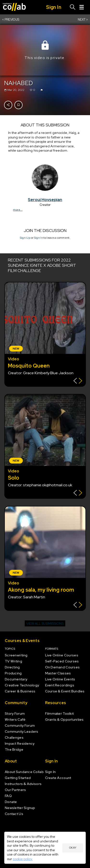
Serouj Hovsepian (45, 200)
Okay (73, 848)
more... (18, 210)
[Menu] (82, 7)
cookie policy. (23, 859)
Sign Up (25, 238)
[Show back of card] (78, 381)
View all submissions (45, 624)
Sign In (38, 238)
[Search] (73, 7)
